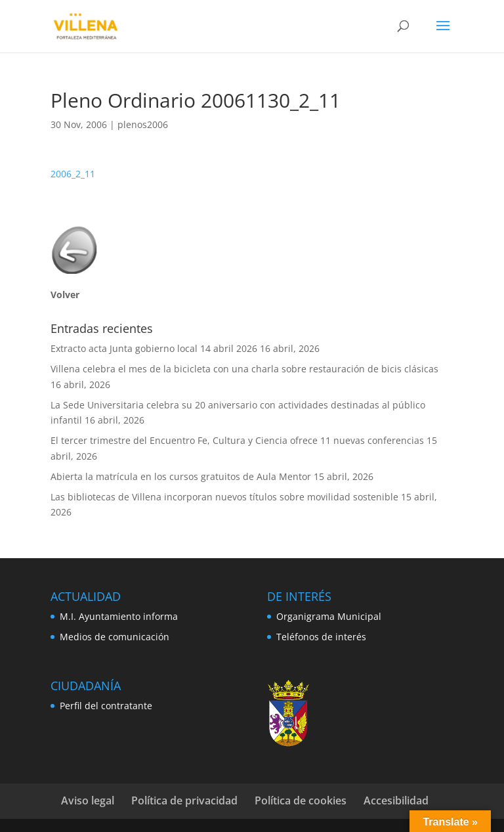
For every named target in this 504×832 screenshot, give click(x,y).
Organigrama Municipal (329, 616)
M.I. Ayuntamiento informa (119, 616)
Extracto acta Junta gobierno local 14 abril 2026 (154, 348)
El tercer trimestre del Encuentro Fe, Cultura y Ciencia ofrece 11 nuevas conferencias (237, 440)
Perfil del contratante (106, 706)
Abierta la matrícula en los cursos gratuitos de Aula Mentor (181, 476)
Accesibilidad (396, 800)
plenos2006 (143, 124)
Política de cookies (301, 800)
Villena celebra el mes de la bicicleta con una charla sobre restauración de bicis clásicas (246, 369)
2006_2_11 (73, 174)
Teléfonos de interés (321, 637)
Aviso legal (88, 800)
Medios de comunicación (115, 637)
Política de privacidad (184, 800)
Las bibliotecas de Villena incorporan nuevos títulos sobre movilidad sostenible (224, 497)
